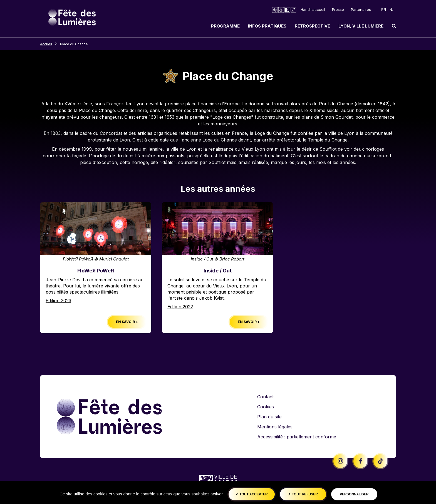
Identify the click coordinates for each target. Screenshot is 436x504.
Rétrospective (312, 26)
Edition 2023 (58, 301)
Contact (265, 397)
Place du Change (74, 44)
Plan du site (269, 417)
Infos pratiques (267, 26)
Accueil (46, 44)
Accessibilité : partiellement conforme (297, 437)
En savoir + (127, 322)
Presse (338, 9)
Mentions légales (275, 427)
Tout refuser (303, 494)
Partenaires (361, 9)
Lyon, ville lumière (361, 26)
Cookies (266, 407)
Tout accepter (252, 494)
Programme (225, 26)
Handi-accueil (313, 9)
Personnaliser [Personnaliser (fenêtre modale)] (354, 494)
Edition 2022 (180, 307)
